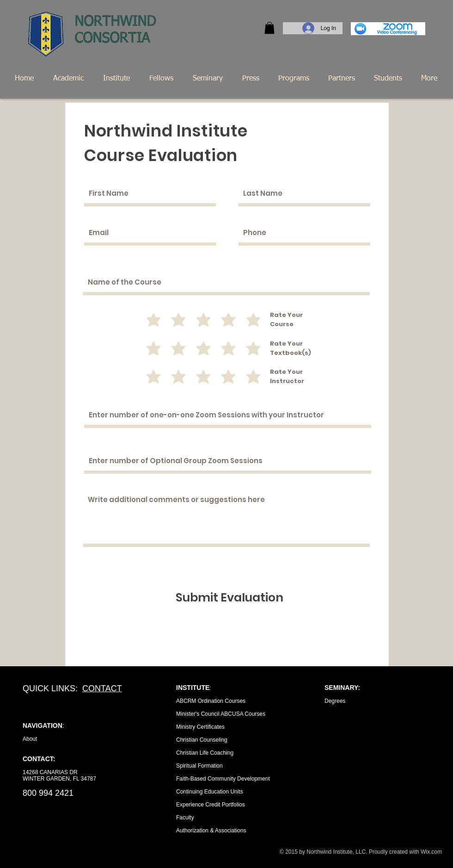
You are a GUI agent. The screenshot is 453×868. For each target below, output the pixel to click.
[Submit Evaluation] (230, 598)
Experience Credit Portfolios (211, 805)
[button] (269, 28)
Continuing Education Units (210, 792)
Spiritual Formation (199, 766)
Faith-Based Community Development (223, 779)
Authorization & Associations (211, 831)
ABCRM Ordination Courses (211, 701)
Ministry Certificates (200, 727)
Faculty (185, 818)
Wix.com (431, 852)
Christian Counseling (202, 740)
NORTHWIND (117, 22)
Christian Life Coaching (205, 753)
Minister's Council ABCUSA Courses (221, 714)
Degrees (335, 701)
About (30, 739)
